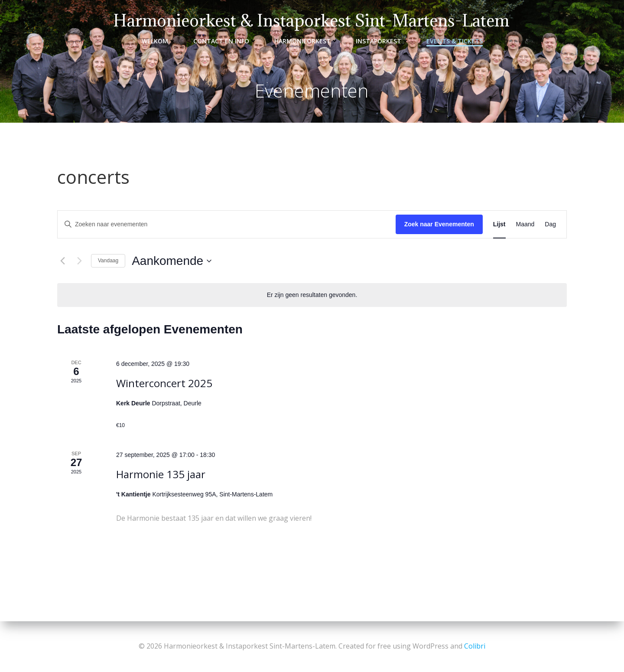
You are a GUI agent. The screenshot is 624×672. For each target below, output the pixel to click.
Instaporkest (382, 41)
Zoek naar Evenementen (439, 224)
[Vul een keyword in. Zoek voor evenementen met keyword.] (227, 224)
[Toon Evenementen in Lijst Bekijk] (499, 224)
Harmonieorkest (306, 41)
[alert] (312, 295)
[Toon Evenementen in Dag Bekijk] (550, 224)
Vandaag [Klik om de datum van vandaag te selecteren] (108, 261)
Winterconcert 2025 (164, 383)
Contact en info (225, 41)
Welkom (159, 41)
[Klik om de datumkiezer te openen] (172, 261)
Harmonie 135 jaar (161, 474)
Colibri (475, 646)
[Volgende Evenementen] (79, 261)
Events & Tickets (455, 41)
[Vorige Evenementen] (62, 261)
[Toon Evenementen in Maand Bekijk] (525, 224)
